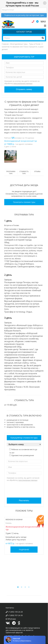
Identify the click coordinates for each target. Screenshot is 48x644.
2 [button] (22, 588)
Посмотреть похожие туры (24, 202)
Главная (5, 44)
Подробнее (24, 550)
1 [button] (19, 588)
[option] (10, 156)
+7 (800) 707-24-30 (14, 615)
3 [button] (26, 588)
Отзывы (37, 171)
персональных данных (23, 83)
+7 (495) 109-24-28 (14, 612)
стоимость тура (24, 172)
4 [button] (29, 588)
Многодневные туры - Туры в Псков (25, 44)
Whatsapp (11, 619)
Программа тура (11, 172)
